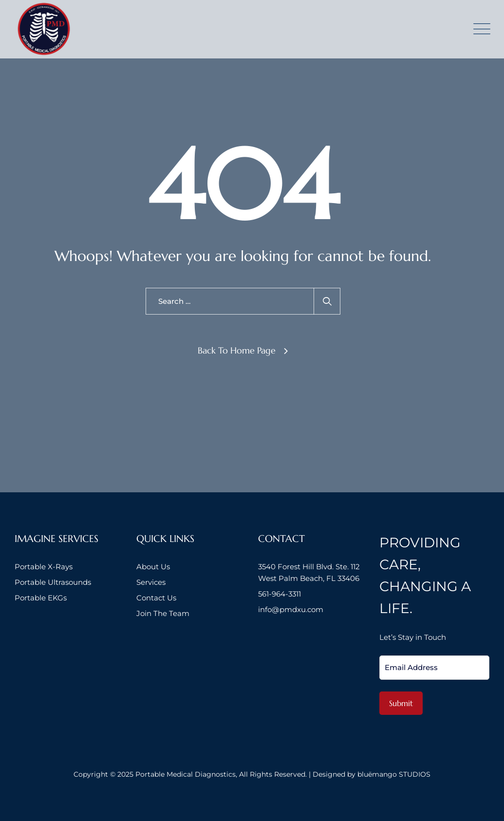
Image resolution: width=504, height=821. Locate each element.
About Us (153, 567)
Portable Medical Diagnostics (186, 774)
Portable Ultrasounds (53, 582)
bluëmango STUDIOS (394, 774)
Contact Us (156, 598)
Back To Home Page (237, 350)
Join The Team (163, 613)
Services (151, 582)
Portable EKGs (41, 598)
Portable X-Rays (44, 567)
